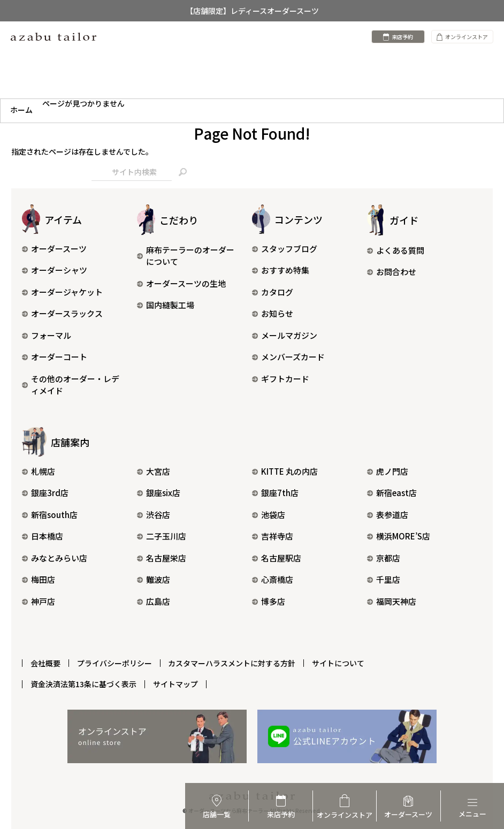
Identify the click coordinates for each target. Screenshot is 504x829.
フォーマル (47, 335)
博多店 (269, 601)
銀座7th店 (275, 493)
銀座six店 (159, 493)
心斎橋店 (273, 579)
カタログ (273, 292)
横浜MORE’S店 (399, 536)
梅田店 (39, 579)
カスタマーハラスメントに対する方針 (232, 663)
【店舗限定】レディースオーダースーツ (252, 11)
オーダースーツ (54, 249)
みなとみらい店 (55, 558)
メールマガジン (285, 335)
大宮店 (154, 471)
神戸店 (39, 601)
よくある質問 (396, 250)
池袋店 (269, 515)
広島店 (154, 601)
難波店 (154, 579)
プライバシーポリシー (114, 663)
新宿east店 (392, 493)
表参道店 (388, 515)
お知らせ (273, 313)
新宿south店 (50, 515)
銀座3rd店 (45, 493)
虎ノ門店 (388, 471)
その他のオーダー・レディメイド (71, 385)
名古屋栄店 (162, 558)
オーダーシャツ (55, 270)
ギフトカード (281, 379)
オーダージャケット (62, 292)
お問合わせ (392, 272)
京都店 (384, 558)
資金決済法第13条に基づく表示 (83, 683)
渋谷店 (154, 515)
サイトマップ (175, 683)
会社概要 (45, 663)
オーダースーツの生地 (181, 283)
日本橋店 (43, 536)
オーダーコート (55, 357)
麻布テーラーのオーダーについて (186, 256)
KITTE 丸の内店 (285, 471)
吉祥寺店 (273, 536)
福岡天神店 (392, 601)
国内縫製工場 (166, 305)
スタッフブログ (285, 249)
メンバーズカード (288, 357)
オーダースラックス (62, 313)
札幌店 (39, 471)
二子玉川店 (162, 536)
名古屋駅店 (277, 558)
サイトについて (339, 663)
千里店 (384, 579)
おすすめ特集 (281, 270)
